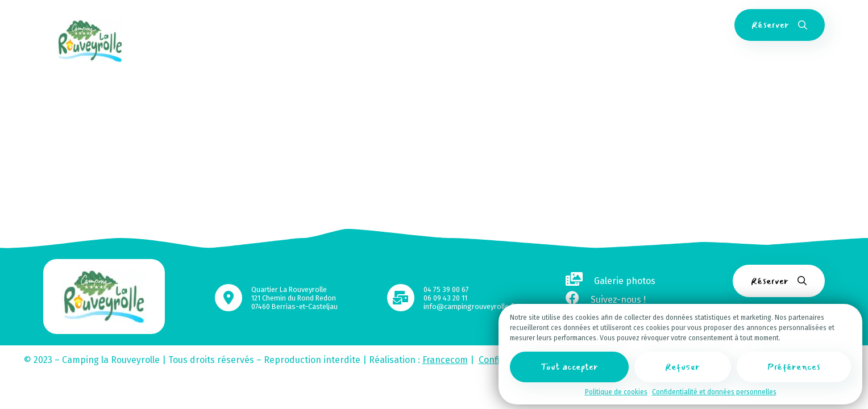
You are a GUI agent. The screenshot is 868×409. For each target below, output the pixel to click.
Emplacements (342, 25)
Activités (483, 25)
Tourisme (580, 25)
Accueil (213, 25)
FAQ (665, 25)
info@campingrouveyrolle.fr (470, 306)
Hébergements (270, 25)
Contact (628, 25)
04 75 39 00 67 (446, 289)
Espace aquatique (418, 25)
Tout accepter (569, 369)
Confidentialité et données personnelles (714, 394)
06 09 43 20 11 (445, 298)
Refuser (682, 369)
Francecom (445, 360)
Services (530, 25)
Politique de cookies (616, 394)
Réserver (779, 25)
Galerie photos (610, 281)
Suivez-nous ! (606, 300)
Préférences (794, 369)
